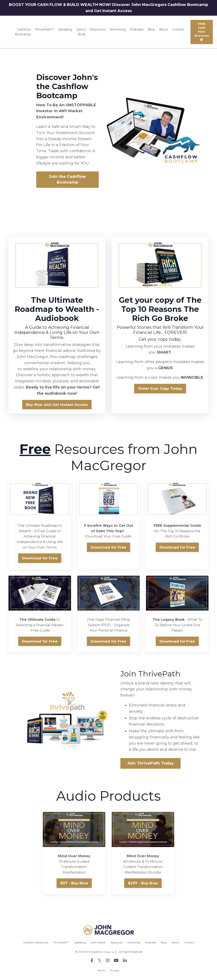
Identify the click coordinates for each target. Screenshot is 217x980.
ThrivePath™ (45, 29)
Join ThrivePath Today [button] (150, 763)
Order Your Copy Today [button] (160, 388)
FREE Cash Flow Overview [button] (202, 32)
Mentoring (118, 29)
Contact (178, 29)
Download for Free (40, 558)
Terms (101, 970)
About (163, 29)
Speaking (65, 29)
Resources (98, 29)
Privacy (115, 970)
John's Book (81, 32)
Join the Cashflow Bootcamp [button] (67, 179)
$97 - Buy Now (74, 883)
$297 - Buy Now (143, 883)
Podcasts (137, 29)
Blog (151, 29)
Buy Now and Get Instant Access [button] (57, 405)
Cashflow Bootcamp (23, 32)
